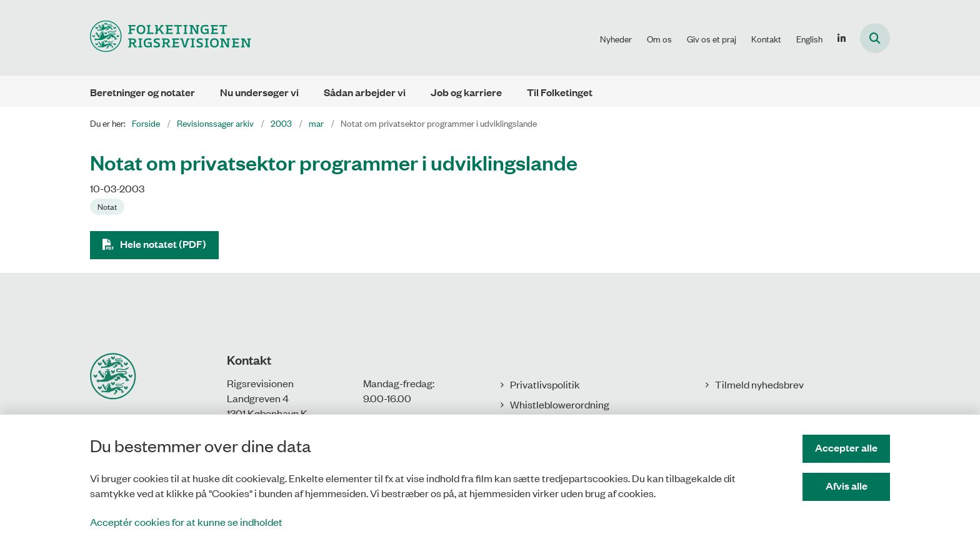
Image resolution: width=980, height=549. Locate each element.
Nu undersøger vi (259, 92)
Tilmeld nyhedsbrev (759, 384)
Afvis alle (847, 486)
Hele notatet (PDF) (163, 244)
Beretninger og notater (142, 92)
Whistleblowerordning (560, 404)
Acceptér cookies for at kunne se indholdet (186, 522)
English (809, 39)
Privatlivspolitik (545, 384)
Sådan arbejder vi (365, 92)
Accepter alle (846, 448)
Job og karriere (466, 92)
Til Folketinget (560, 92)
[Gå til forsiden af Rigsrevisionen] (171, 38)
